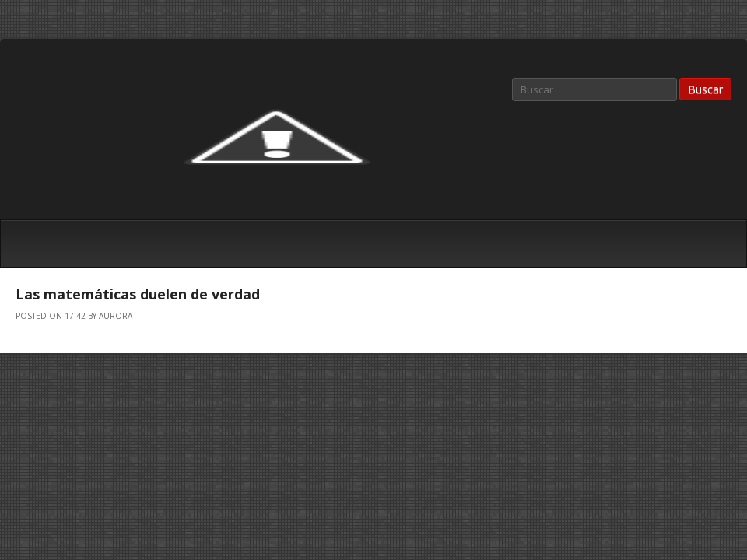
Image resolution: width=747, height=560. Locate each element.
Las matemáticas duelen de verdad (138, 294)
